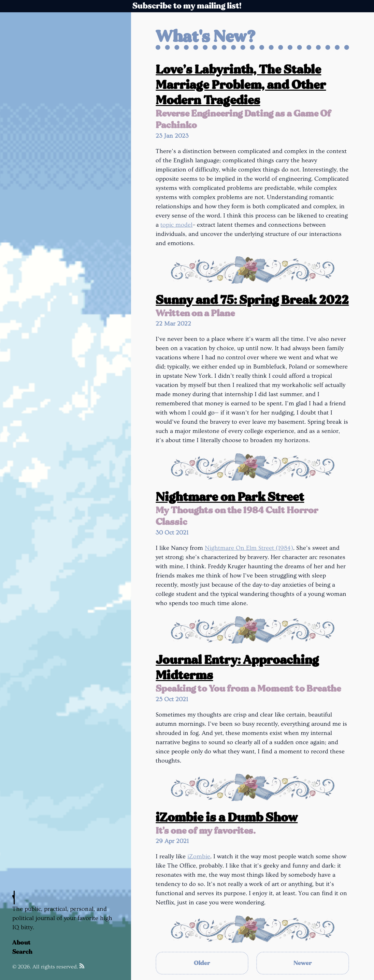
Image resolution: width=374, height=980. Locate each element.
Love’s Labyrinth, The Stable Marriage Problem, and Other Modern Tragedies (241, 85)
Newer (303, 963)
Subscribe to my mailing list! (187, 6)
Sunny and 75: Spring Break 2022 (252, 300)
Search (22, 952)
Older (202, 963)
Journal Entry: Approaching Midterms (237, 668)
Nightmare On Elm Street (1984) (249, 548)
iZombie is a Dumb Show (227, 818)
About (21, 943)
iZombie (199, 856)
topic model (176, 225)
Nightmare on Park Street (230, 497)
